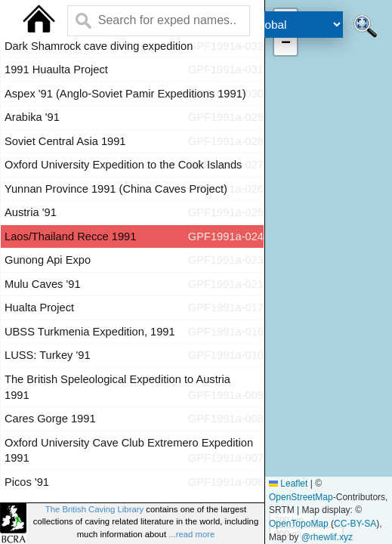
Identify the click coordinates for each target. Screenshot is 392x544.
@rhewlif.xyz (327, 537)
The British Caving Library (94, 509)
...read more (191, 534)
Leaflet (288, 484)
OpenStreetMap (301, 497)
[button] (286, 44)
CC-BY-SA (355, 524)
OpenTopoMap (299, 524)
